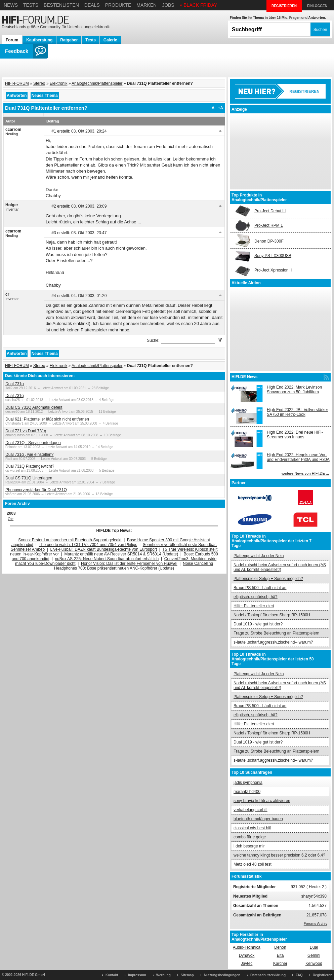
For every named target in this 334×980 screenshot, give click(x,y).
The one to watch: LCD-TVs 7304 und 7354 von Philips (88, 545)
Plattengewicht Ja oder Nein (259, 556)
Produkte (118, 5)
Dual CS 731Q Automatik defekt (34, 407)
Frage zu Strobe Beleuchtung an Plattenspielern (277, 633)
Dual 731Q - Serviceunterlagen (33, 443)
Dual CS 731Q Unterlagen (29, 478)
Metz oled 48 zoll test (253, 864)
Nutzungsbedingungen (222, 975)
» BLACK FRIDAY (199, 5)
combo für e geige (250, 837)
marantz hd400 (247, 792)
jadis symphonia (248, 783)
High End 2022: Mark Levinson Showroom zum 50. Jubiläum (294, 390)
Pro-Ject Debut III (270, 211)
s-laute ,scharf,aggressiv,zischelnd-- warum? (273, 642)
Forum (12, 40)
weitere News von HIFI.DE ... (305, 473)
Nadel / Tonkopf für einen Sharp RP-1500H (272, 615)
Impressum (137, 975)
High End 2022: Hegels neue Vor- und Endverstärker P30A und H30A (298, 457)
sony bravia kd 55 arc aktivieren (262, 801)
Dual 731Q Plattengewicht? (30, 466)
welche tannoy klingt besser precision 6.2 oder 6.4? (279, 855)
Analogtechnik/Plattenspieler (97, 83)
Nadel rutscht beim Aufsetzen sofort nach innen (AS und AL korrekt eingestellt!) (280, 567)
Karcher (280, 964)
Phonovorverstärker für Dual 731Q (36, 490)
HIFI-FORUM (17, 83)
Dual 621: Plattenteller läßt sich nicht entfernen (47, 419)
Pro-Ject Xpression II (273, 270)
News (11, 5)
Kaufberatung (39, 40)
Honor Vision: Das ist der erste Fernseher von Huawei (129, 564)
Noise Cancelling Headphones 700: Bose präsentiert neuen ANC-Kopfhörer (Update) (134, 566)
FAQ (299, 975)
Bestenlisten (61, 5)
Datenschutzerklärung (268, 975)
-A (213, 108)
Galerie (110, 40)
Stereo (39, 83)
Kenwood (314, 964)
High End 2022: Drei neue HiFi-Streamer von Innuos (295, 435)
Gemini (314, 955)
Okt (11, 519)
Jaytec (247, 964)
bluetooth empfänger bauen (258, 819)
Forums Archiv (316, 923)
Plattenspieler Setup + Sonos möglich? (268, 579)
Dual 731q (15, 384)
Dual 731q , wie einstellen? (29, 455)
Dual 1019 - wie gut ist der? (258, 624)
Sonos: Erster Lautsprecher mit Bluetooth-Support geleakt (70, 540)
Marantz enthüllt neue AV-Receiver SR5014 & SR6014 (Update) (121, 554)
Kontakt (112, 975)
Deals (92, 5)
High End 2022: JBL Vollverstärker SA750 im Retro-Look (297, 412)
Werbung (163, 975)
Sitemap (187, 975)
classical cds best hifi (252, 828)
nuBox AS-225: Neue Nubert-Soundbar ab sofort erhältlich (107, 559)
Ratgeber (69, 40)
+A (220, 108)
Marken (147, 5)
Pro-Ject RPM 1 (269, 225)
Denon (280, 947)
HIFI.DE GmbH (34, 975)
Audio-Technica (247, 947)
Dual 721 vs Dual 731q (26, 431)
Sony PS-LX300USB (273, 256)
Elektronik (59, 83)
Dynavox (247, 955)
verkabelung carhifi (250, 810)
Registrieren (323, 975)
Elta (280, 955)
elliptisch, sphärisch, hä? (256, 597)
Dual (314, 947)
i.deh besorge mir (249, 846)
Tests (31, 5)
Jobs (168, 5)
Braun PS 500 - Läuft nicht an (260, 588)
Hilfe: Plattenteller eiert (254, 606)
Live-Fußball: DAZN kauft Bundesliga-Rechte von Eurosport (104, 549)
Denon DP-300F (269, 241)
